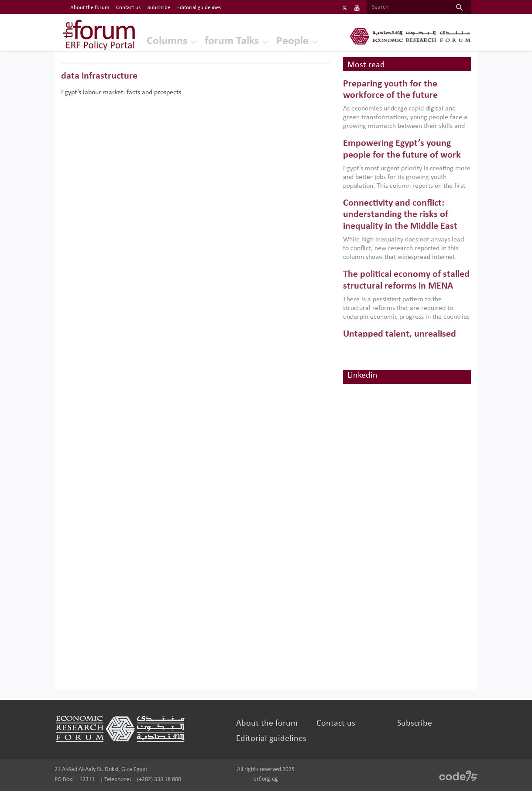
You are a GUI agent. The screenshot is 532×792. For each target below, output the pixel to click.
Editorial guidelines (272, 740)
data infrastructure (101, 77)
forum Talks (221, 41)
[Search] (405, 7)
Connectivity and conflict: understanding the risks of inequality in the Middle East (399, 216)
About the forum (267, 724)
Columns (156, 41)
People (281, 41)
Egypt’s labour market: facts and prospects (123, 93)
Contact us (335, 724)
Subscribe (413, 724)
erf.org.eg (266, 780)
